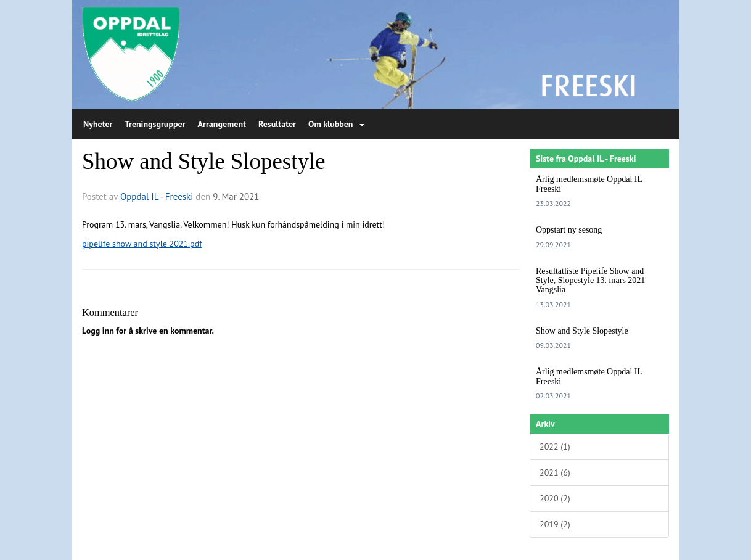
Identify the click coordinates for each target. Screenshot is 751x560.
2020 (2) (555, 498)
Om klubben (336, 124)
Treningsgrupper (155, 124)
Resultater (277, 124)
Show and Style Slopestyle (204, 161)
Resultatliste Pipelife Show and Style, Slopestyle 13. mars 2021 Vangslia (590, 281)
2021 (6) (555, 472)
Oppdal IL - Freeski (157, 196)
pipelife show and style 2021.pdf (142, 244)
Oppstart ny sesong (569, 230)
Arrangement (222, 124)
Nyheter (98, 124)
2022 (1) (555, 447)
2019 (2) (555, 524)
